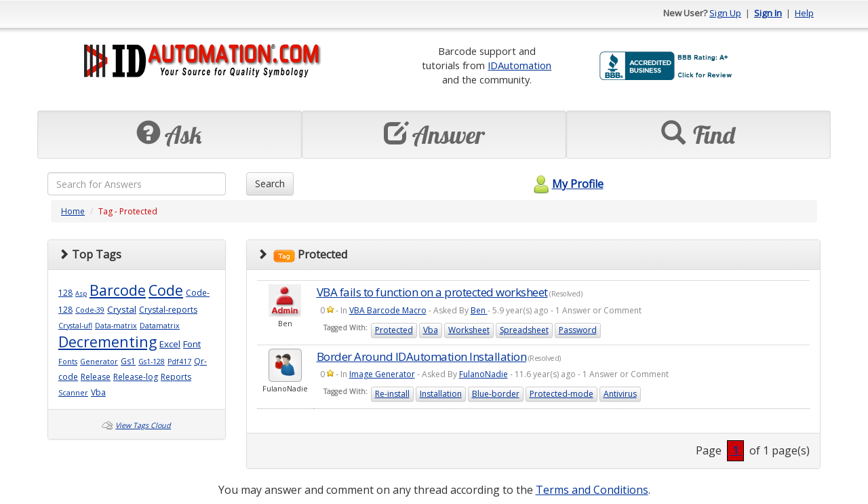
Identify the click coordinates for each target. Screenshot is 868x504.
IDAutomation (519, 65)
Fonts (68, 362)
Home (73, 211)
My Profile (567, 184)
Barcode (118, 290)
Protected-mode (561, 394)
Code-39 (90, 310)
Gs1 (128, 361)
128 (65, 293)
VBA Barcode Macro (388, 310)
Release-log (136, 377)
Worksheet (469, 330)
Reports (176, 377)
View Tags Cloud (143, 425)
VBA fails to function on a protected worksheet (432, 292)
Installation (441, 394)
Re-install (392, 394)
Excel (170, 344)
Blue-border (496, 394)
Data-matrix (116, 326)
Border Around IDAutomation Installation (422, 356)
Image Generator (382, 374)
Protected (394, 330)
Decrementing (107, 342)
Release (96, 377)
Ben (479, 310)
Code (166, 290)
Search (270, 183)
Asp (81, 293)
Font (192, 344)
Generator (99, 362)
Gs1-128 (152, 362)
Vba (98, 392)
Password (578, 330)
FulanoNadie (484, 374)
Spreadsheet (524, 330)
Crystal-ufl (75, 326)
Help (804, 13)
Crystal (122, 309)
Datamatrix (160, 326)
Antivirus (620, 394)
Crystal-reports (168, 310)
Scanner (73, 393)
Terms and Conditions (592, 490)
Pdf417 (179, 362)
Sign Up (725, 13)
